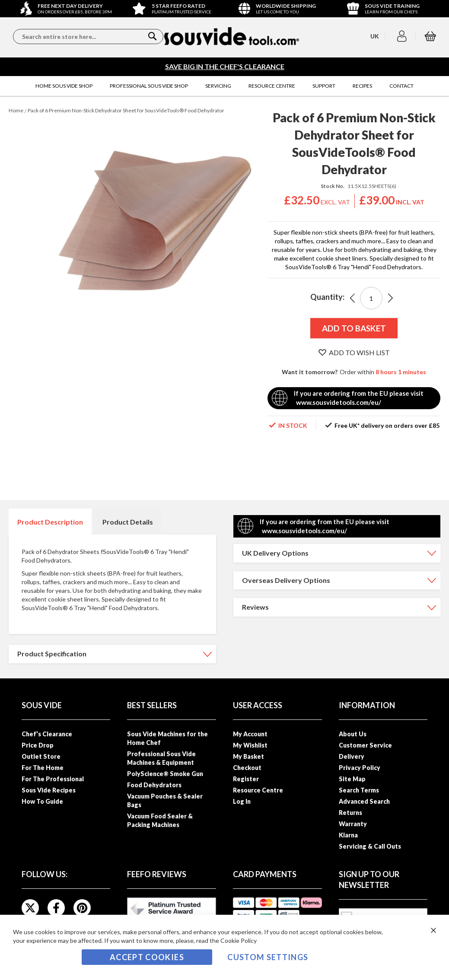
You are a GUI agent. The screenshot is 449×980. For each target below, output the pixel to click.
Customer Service (365, 745)
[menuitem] (64, 86)
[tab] (50, 522)
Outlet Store (41, 756)
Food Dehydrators (154, 785)
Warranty (353, 824)
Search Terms (359, 790)
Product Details (128, 522)
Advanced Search (364, 801)
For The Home (43, 768)
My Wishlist (250, 745)
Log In (242, 801)
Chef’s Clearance (47, 734)
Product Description (50, 522)
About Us (353, 734)
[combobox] (88, 37)
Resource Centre (258, 790)
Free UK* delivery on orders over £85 (387, 425)
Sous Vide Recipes (49, 790)
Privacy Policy (360, 768)
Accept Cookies (147, 957)
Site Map (352, 779)
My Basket (248, 756)
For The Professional (53, 779)
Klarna (348, 835)
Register (246, 779)
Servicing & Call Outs (370, 846)
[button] (403, 36)
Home (16, 110)
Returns (350, 813)
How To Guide (42, 801)
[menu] (224, 86)
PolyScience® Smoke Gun (165, 774)
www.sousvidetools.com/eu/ (339, 402)
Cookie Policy (239, 940)
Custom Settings (268, 957)
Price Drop (38, 745)
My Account (250, 734)
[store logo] (231, 36)
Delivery (352, 756)
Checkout (247, 768)
